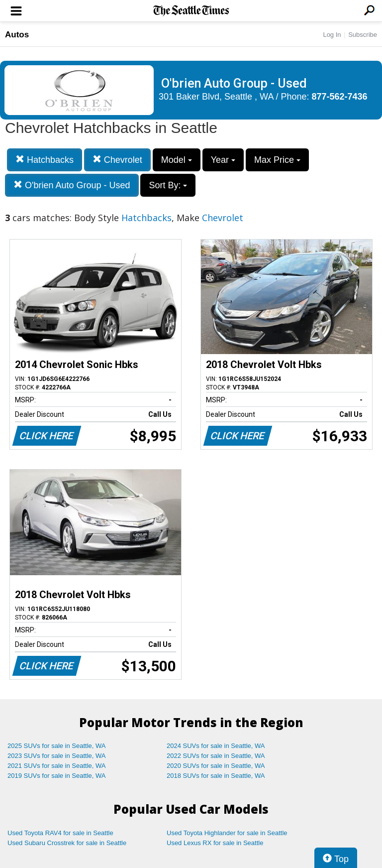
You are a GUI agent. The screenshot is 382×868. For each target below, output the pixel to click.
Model (177, 160)
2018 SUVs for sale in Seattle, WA (216, 776)
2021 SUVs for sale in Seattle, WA (57, 766)
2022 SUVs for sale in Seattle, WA (216, 756)
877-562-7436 (340, 97)
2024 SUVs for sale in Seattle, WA (216, 746)
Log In (332, 35)
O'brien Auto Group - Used (72, 185)
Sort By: (168, 185)
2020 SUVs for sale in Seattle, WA (216, 766)
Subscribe (363, 35)
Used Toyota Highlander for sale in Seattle (227, 833)
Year (223, 160)
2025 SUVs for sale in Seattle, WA (57, 746)
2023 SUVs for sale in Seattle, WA (57, 756)
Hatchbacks (45, 160)
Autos (17, 35)
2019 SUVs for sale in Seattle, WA (57, 776)
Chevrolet (117, 160)
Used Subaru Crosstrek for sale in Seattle (67, 843)
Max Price (277, 160)
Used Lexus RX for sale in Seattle (215, 843)
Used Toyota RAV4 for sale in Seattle (60, 833)
